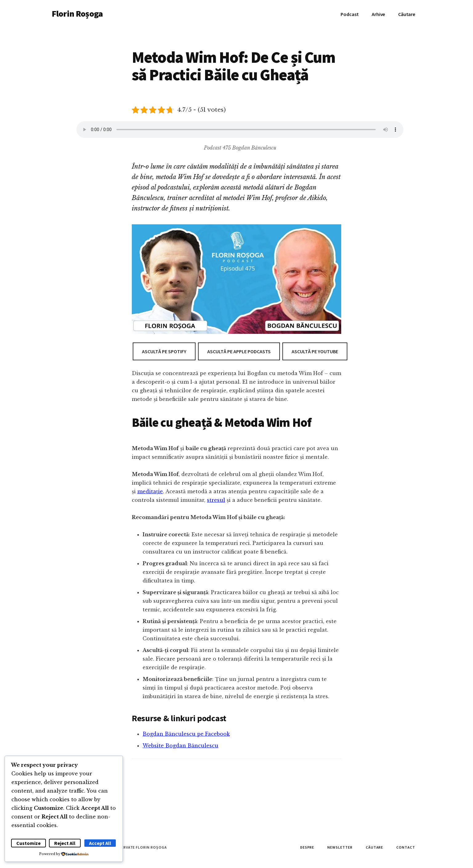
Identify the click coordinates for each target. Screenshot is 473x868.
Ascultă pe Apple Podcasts (239, 351)
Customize (28, 843)
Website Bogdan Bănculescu (180, 746)
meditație (150, 491)
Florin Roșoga (77, 14)
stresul (216, 500)
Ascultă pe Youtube (315, 351)
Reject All (65, 843)
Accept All (100, 843)
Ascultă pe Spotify (164, 351)
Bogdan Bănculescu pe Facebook (186, 734)
